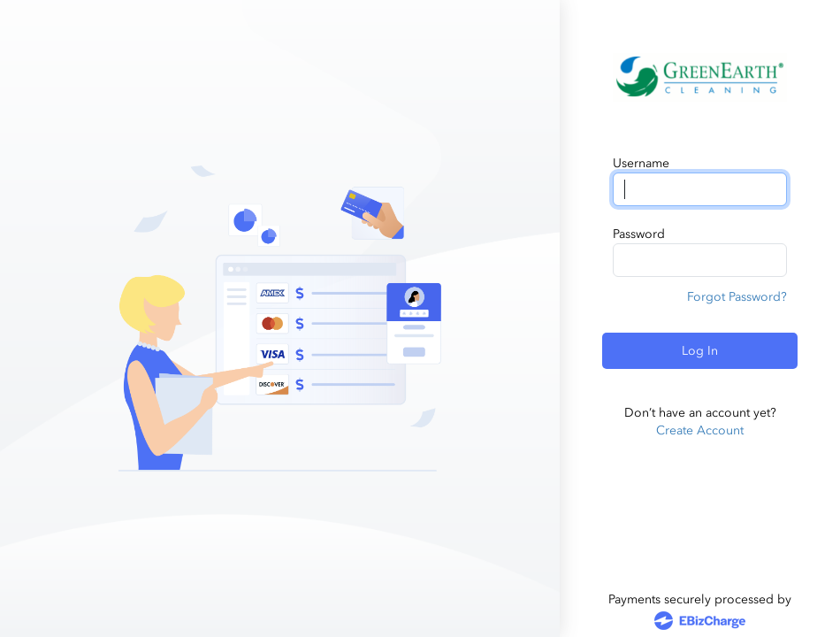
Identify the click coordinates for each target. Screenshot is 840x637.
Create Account (700, 430)
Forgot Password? (737, 297)
